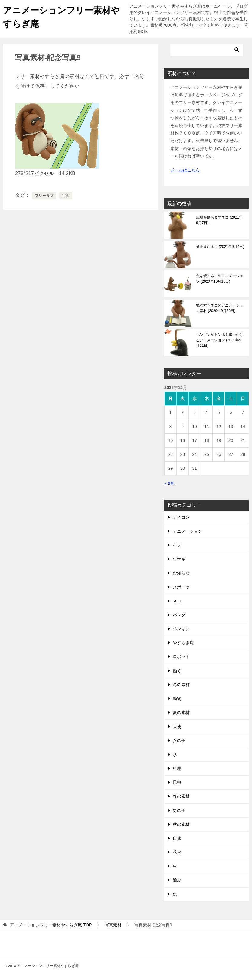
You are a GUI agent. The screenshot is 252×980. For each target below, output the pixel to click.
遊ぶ (177, 880)
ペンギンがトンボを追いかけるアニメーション (220, 340)
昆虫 (177, 782)
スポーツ (181, 587)
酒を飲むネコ (220, 247)
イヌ (177, 545)
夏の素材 (181, 712)
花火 (177, 852)
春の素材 (181, 796)
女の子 (179, 741)
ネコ (177, 601)
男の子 (179, 810)
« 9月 (169, 483)
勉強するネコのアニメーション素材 (220, 308)
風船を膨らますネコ (219, 220)
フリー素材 (44, 196)
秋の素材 (181, 824)
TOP (51, 925)
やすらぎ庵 (183, 643)
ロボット (181, 657)
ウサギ (179, 559)
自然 (177, 838)
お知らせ (181, 573)
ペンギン (181, 629)
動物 (177, 699)
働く (177, 671)
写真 (66, 196)
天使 (177, 726)
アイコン (181, 517)
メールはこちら (185, 170)
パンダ (179, 615)
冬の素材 (181, 685)
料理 (177, 768)
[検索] (207, 50)
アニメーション (188, 531)
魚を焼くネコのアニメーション (220, 279)
